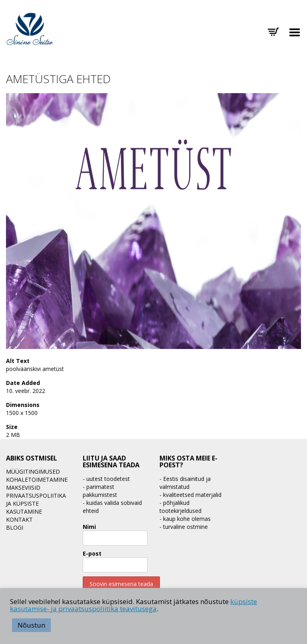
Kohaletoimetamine (37, 480)
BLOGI (15, 527)
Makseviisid (23, 487)
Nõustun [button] (31, 625)
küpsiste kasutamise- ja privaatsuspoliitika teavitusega (134, 605)
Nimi (89, 527)
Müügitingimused (33, 472)
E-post (92, 553)
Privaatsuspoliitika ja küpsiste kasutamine (36, 503)
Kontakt (19, 519)
